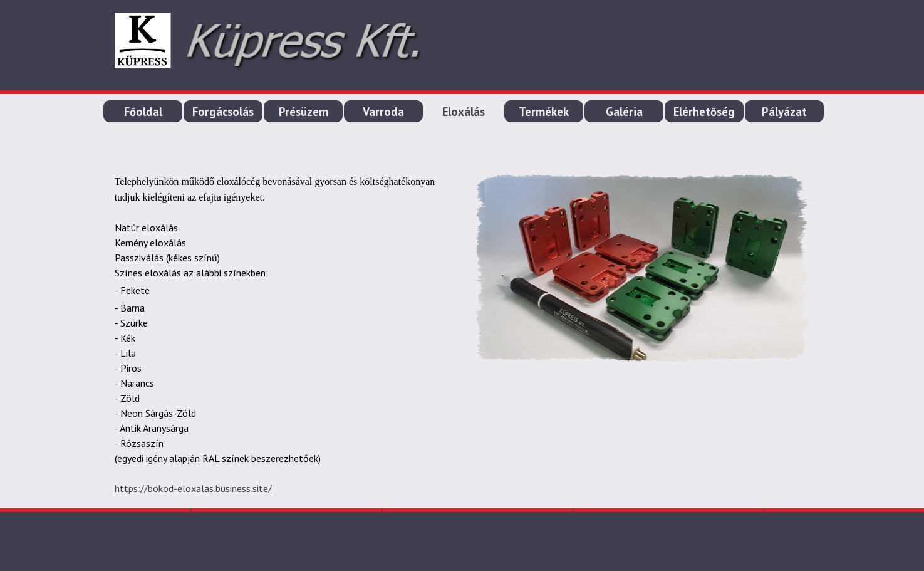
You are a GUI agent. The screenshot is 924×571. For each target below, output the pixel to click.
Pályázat (784, 112)
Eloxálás (464, 112)
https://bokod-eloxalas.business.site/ (193, 488)
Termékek (544, 112)
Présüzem (304, 112)
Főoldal (143, 112)
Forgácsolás (223, 112)
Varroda (383, 112)
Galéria (624, 112)
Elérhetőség (704, 112)
